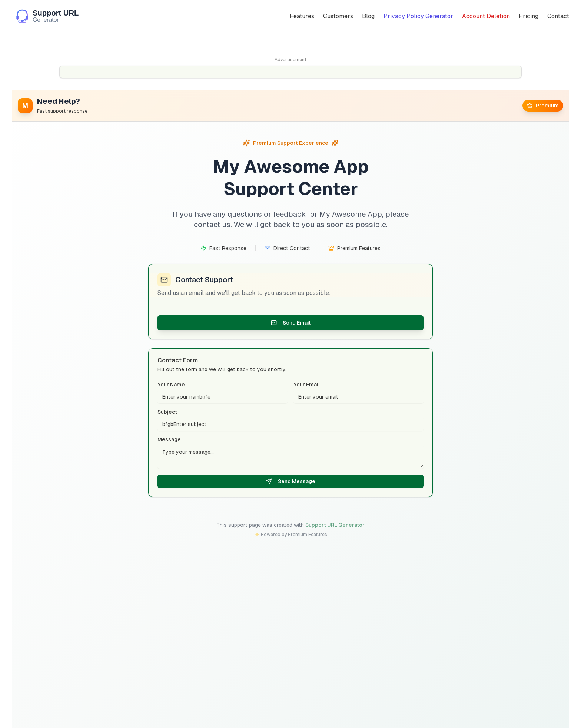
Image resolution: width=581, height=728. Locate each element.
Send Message (291, 482)
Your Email (307, 385)
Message (169, 440)
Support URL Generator (335, 525)
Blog (368, 16)
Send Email (291, 323)
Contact (558, 16)
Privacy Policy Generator (418, 16)
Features (302, 16)
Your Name (171, 385)
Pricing (529, 16)
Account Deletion (486, 16)
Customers (338, 16)
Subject (167, 412)
